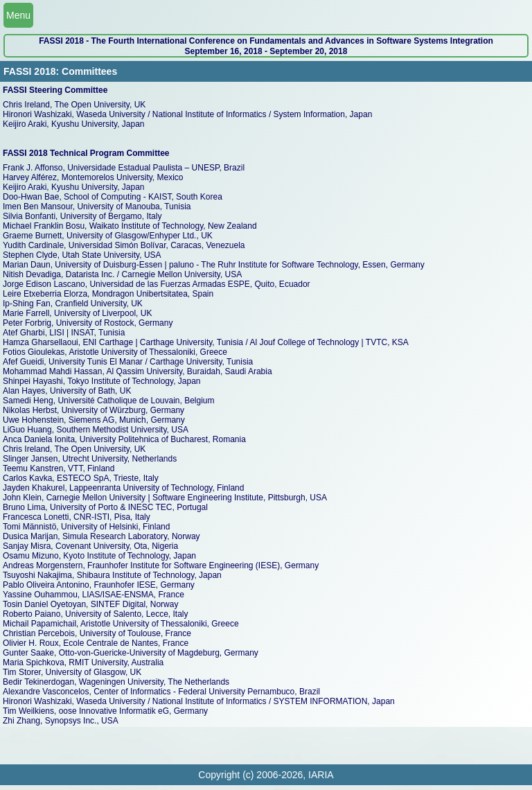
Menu (18, 15)
